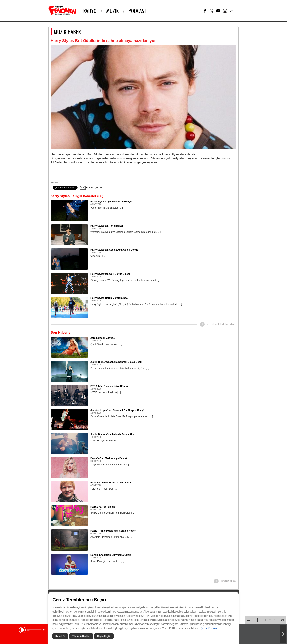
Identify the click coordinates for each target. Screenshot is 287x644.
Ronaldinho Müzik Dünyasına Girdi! (111, 555)
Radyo (90, 11)
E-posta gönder (91, 188)
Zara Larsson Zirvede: (103, 338)
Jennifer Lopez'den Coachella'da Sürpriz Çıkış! (117, 410)
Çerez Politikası (209, 628)
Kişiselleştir (104, 636)
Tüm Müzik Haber (229, 581)
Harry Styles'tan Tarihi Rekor (107, 226)
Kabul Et (60, 636)
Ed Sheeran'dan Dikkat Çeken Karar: (111, 483)
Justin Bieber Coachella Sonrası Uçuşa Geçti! (116, 362)
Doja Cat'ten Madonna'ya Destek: (109, 458)
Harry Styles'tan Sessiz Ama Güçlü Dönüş (114, 250)
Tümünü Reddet (81, 636)
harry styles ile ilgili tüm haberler (222, 324)
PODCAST (137, 11)
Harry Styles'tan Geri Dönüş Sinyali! (111, 274)
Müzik (113, 11)
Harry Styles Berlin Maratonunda (109, 298)
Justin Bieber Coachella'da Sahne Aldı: (113, 434)
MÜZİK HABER (67, 32)
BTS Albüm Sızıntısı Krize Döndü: (110, 386)
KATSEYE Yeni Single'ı (103, 507)
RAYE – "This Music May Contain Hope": (114, 531)
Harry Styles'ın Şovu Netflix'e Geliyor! (112, 202)
